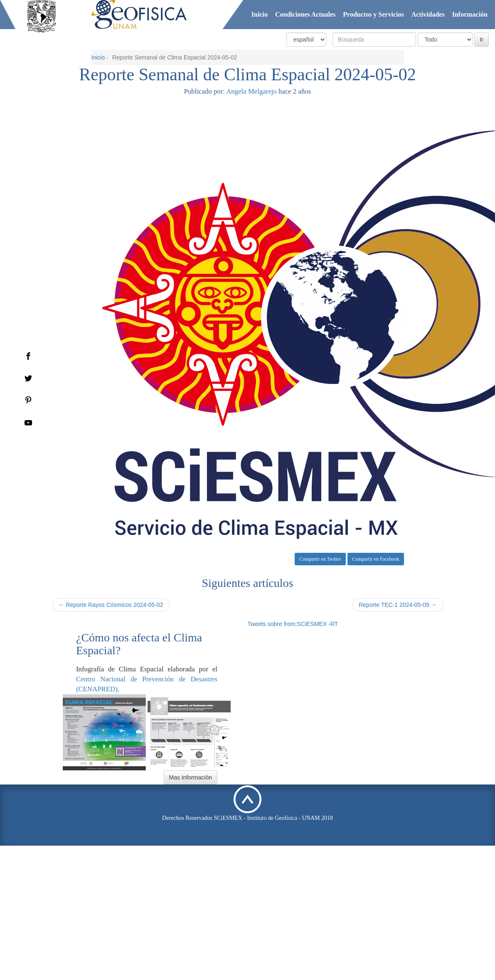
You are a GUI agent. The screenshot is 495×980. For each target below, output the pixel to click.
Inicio (260, 14)
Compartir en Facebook (376, 559)
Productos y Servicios (373, 14)
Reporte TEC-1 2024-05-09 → (398, 605)
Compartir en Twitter (320, 559)
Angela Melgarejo (251, 91)
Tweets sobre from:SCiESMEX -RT (293, 624)
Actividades (428, 14)
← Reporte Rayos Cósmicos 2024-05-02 (111, 605)
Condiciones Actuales (305, 14)
